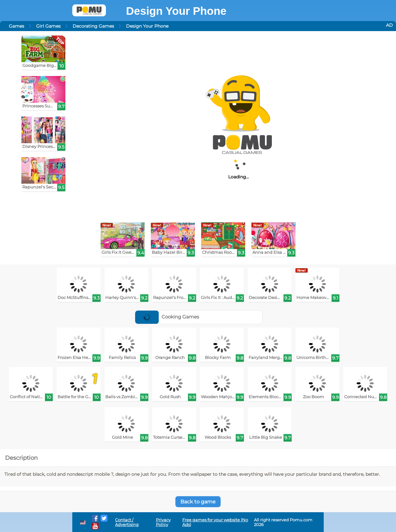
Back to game (198, 502)
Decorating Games (93, 26)
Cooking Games (167, 317)
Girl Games (48, 26)
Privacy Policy (163, 522)
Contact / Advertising (127, 522)
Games (16, 26)
